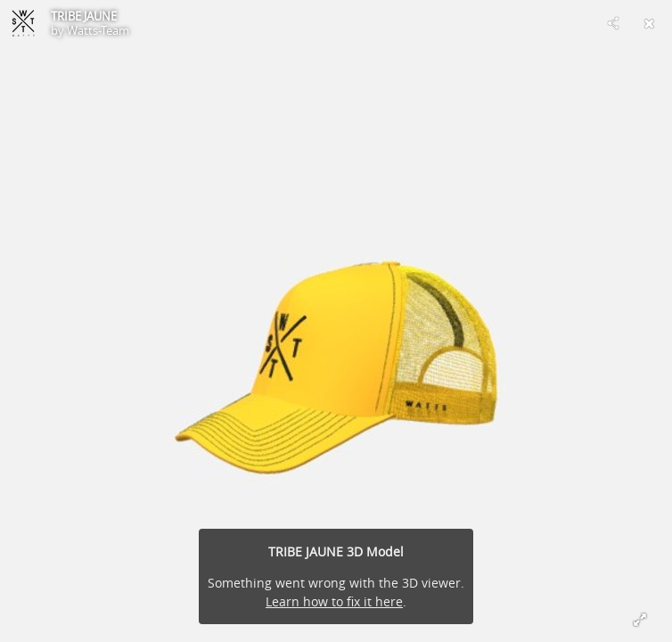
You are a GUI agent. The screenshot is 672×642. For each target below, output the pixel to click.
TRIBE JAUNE (84, 16)
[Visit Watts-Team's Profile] (23, 23)
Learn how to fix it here (334, 601)
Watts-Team (98, 30)
